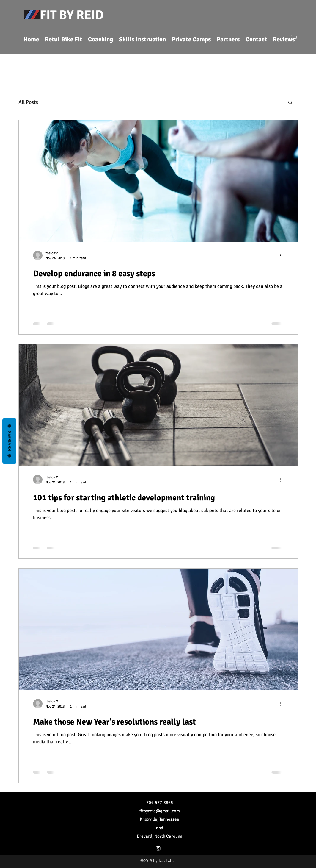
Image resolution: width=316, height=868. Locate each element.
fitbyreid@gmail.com (160, 811)
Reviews (9, 441)
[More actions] (282, 255)
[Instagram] (158, 848)
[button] (294, 38)
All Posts (28, 102)
